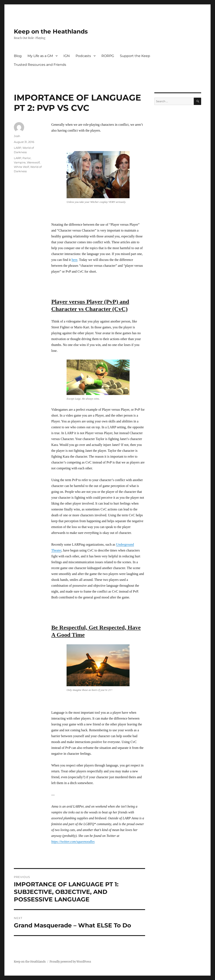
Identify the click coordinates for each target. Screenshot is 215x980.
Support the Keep (135, 56)
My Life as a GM (40, 56)
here (75, 260)
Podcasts (83, 56)
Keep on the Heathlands (51, 31)
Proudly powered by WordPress (70, 962)
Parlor (27, 158)
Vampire (20, 162)
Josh (17, 136)
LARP (18, 148)
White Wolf (21, 167)
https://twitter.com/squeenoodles (73, 842)
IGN (67, 56)
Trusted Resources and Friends (40, 65)
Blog (18, 56)
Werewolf (33, 162)
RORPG (108, 56)
